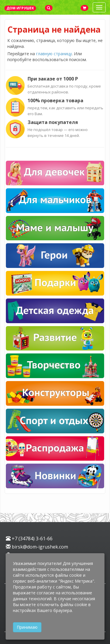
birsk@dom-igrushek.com (37, 547)
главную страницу (54, 54)
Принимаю (27, 627)
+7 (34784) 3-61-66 (29, 539)
